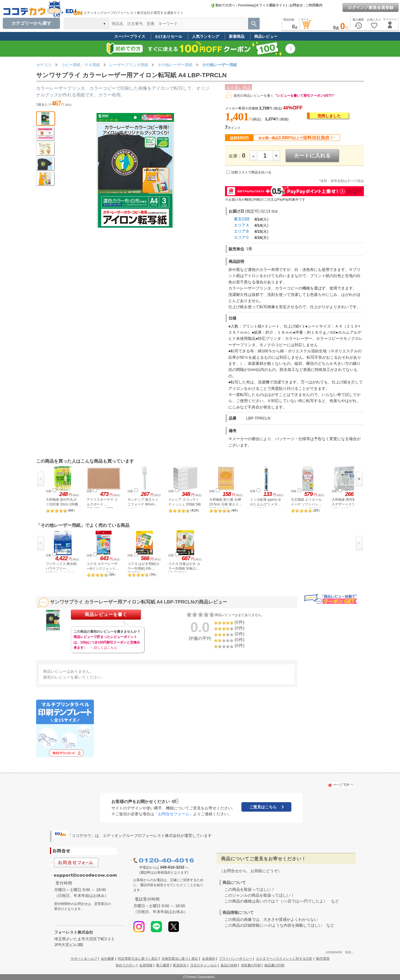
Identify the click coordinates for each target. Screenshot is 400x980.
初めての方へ (223, 5)
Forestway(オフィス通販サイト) (262, 5)
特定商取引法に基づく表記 (138, 959)
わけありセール (169, 36)
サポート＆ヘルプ (84, 959)
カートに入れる (312, 156)
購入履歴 (163, 965)
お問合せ (296, 5)
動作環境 (323, 959)
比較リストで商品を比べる (251, 172)
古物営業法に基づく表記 (180, 959)
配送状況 (180, 965)
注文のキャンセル (204, 965)
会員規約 (209, 959)
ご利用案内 (314, 5)
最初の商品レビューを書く (254, 96)
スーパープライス (130, 36)
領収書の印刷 (251, 965)
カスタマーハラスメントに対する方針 (284, 959)
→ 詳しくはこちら (103, 648)
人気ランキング (206, 36)
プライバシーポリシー (236, 959)
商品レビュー (266, 36)
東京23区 (242, 219)
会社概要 (107, 959)
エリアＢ (242, 231)
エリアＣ (242, 237)
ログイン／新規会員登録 (371, 8)
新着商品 (237, 36)
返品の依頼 (229, 965)
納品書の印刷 (274, 965)
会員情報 (146, 965)
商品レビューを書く (106, 614)
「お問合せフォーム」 (174, 814)
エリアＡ (242, 225)
